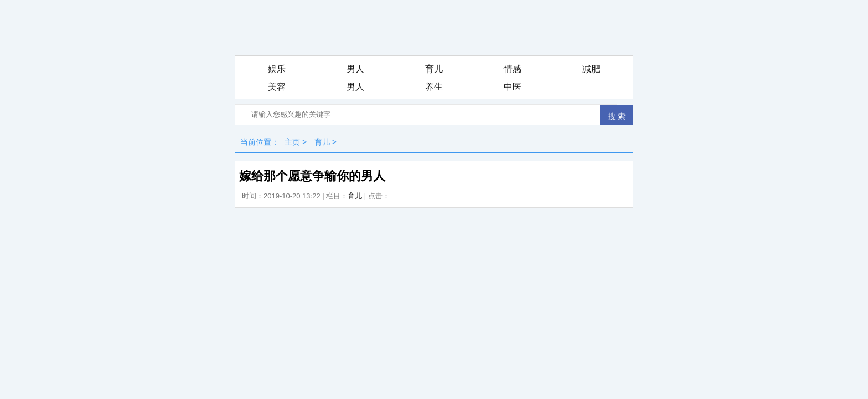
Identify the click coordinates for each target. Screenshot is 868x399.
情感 (513, 69)
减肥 (591, 69)
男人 (355, 69)
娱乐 (277, 69)
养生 (434, 87)
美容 (277, 87)
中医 (513, 87)
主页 (292, 142)
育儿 (434, 69)
